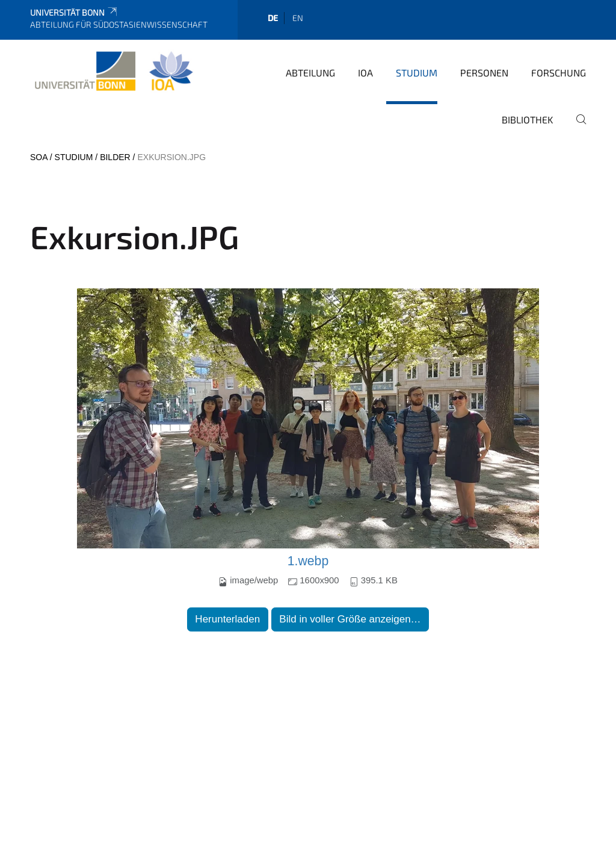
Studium (417, 73)
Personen (484, 73)
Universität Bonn (74, 12)
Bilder (115, 157)
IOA (365, 73)
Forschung (559, 73)
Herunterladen (227, 619)
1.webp (308, 561)
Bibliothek (528, 119)
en (298, 18)
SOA (39, 157)
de (273, 18)
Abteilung (310, 73)
